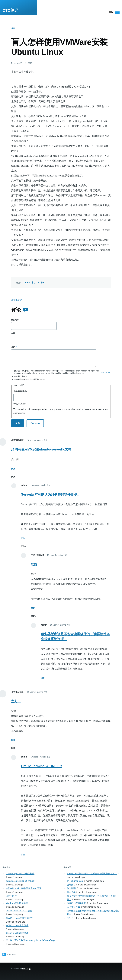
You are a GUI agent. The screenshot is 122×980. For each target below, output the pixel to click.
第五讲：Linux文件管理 (17, 926)
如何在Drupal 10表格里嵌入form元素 (24, 888)
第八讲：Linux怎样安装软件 (19, 918)
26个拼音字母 (73, 907)
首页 (13, 28)
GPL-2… (71, 918)
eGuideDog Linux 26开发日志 (20, 881)
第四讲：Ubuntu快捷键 (17, 933)
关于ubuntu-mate (75, 881)
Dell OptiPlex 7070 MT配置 (19, 911)
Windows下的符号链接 (17, 903)
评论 (13, 347)
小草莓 (41, 283)
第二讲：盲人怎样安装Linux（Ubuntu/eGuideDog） (31, 940)
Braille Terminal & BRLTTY (42, 766)
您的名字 (15, 320)
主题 (13, 333)
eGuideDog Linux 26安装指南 (20, 874)
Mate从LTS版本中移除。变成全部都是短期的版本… (92, 874)
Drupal (25, 969)
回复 (13, 469)
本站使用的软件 (20, 391)
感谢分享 (71, 892)
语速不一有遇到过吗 (77, 903)
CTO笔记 (10, 10)
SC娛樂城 (72, 888)
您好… (36, 564)
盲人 (34, 283)
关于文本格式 (106, 373)
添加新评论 (17, 300)
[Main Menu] (113, 12)
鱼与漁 (70, 885)
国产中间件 (11, 896)
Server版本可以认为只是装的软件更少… (51, 494)
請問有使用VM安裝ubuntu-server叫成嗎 (41, 449)
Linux (27, 283)
